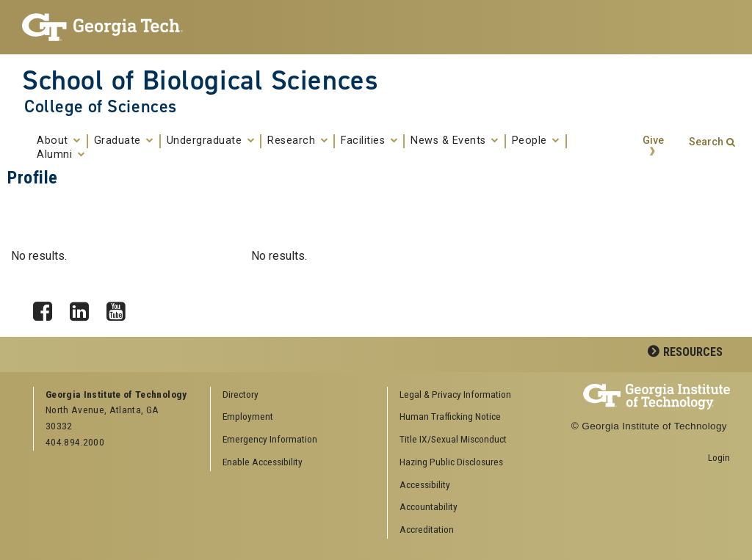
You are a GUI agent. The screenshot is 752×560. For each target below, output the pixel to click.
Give (653, 141)
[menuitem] (471, 395)
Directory (241, 394)
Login (719, 457)
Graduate (124, 141)
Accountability (429, 506)
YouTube (121, 308)
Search (706, 142)
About (59, 141)
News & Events (455, 141)
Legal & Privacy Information (455, 394)
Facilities (369, 141)
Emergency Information (270, 439)
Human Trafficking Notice (450, 416)
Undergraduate (211, 141)
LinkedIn (84, 308)
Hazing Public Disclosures (451, 462)
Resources (693, 352)
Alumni (61, 155)
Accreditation (427, 529)
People (536, 141)
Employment (248, 416)
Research (297, 141)
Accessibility (425, 484)
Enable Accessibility (263, 462)
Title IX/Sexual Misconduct (453, 439)
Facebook (48, 308)
